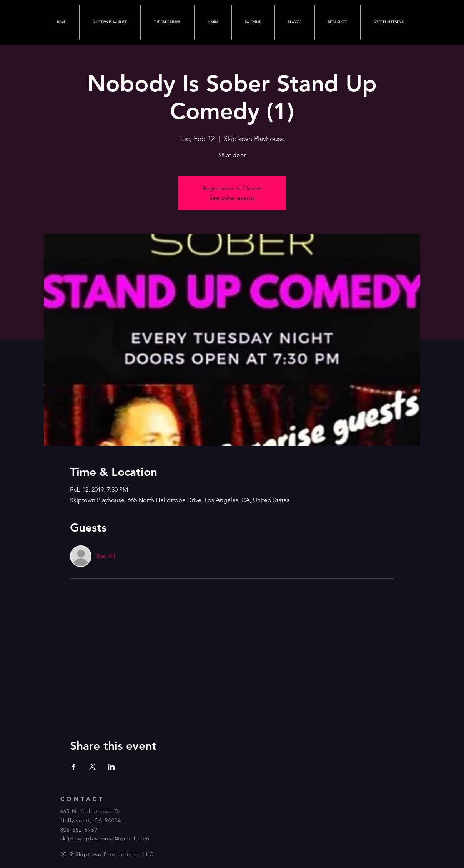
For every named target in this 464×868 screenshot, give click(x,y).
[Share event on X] (92, 767)
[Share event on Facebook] (74, 767)
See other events (232, 198)
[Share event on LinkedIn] (111, 767)
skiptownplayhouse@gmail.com (105, 838)
